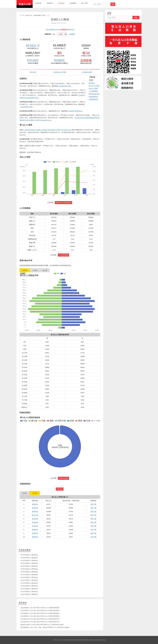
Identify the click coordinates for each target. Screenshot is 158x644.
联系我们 (91, 640)
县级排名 (61, 3)
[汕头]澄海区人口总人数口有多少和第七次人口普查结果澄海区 (40, 610)
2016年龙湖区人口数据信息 (29, 577)
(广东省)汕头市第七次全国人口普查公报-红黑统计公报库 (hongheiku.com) (47, 130)
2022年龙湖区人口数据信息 (29, 560)
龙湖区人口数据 (60, 19)
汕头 (54, 34)
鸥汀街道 (35, 515)
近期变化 (92, 83)
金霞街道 (35, 504)
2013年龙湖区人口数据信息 (29, 586)
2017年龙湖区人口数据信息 (29, 575)
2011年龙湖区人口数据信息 (29, 592)
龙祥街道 (35, 519)
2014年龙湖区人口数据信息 (29, 583)
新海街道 (35, 533)
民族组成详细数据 (63, 478)
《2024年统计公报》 (65, 86)
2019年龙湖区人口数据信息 (29, 569)
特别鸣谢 (103, 640)
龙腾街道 (35, 537)
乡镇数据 (72, 34)
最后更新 (80, 640)
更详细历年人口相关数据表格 (63, 203)
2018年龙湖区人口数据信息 (29, 572)
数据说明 (86, 640)
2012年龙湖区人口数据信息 (29, 589)
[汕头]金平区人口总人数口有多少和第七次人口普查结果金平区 (40, 622)
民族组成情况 (93, 97)
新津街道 (35, 511)
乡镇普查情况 (93, 99)
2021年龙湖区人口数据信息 (29, 563)
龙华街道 (35, 526)
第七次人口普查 (94, 86)
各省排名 (38, 3)
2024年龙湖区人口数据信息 (29, 555)
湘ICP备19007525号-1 (71, 640)
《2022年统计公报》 (27, 107)
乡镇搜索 (73, 3)
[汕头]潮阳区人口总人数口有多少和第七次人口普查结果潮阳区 (40, 616)
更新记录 (97, 640)
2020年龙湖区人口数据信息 (29, 566)
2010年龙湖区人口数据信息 (29, 594)
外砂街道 (35, 522)
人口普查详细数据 (63, 255)
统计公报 (84, 3)
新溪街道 (35, 530)
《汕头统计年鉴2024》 (75, 111)
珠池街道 (35, 508)
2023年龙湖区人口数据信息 (29, 558)
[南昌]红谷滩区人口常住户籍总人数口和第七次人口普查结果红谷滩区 (42, 625)
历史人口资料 (93, 88)
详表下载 (93, 504)
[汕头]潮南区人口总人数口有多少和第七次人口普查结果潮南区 (40, 613)
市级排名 (50, 3)
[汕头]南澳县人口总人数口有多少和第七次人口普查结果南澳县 (40, 608)
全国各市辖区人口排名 (39, 15)
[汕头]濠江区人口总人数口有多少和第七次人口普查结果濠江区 (40, 619)
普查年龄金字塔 (94, 94)
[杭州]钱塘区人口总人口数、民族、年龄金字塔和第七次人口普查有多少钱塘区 (45, 627)
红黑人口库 (25, 4)
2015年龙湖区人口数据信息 (29, 580)
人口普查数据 (93, 91)
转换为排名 (60, 489)
